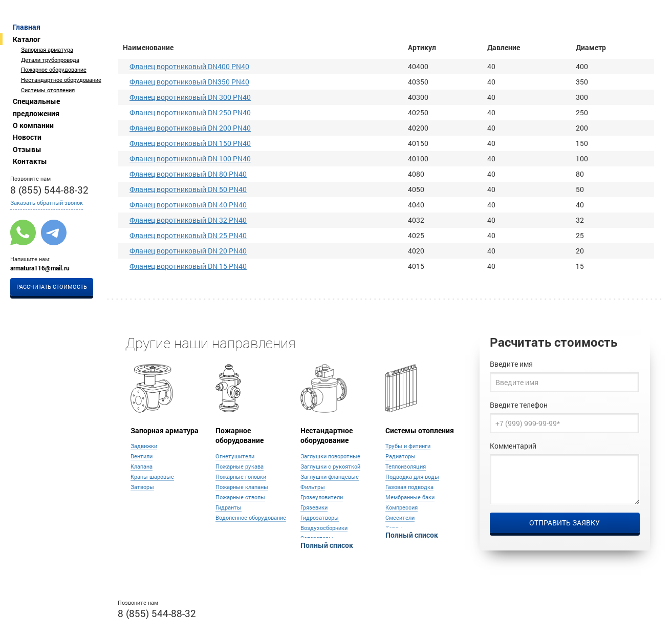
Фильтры (313, 487)
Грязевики (314, 507)
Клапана (142, 467)
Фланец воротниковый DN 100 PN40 (190, 158)
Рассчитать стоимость (52, 287)
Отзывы (27, 149)
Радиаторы (400, 456)
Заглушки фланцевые (330, 477)
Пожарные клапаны (242, 487)
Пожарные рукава (240, 467)
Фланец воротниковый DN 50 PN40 (188, 189)
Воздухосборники (324, 528)
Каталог (27, 39)
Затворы (142, 487)
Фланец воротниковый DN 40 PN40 (188, 205)
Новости (27, 137)
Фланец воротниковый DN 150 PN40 (190, 143)
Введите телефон (519, 405)
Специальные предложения (36, 107)
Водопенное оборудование (251, 518)
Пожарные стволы (240, 497)
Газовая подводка (409, 487)
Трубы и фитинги (408, 446)
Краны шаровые (152, 477)
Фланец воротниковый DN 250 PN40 (190, 112)
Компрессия (402, 507)
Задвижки (144, 446)
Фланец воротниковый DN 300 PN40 (190, 97)
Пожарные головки (241, 477)
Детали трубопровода (50, 60)
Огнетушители (235, 456)
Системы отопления (48, 90)
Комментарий (513, 446)
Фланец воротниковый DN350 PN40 (189, 82)
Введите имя (511, 364)
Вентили (142, 456)
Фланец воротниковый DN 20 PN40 (188, 251)
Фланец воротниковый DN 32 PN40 (188, 220)
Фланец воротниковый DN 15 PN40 (188, 266)
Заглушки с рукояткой (330, 467)
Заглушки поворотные (330, 456)
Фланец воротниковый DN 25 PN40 (188, 235)
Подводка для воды (412, 477)
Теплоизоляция (406, 467)
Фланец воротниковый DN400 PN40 (189, 66)
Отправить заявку (565, 523)
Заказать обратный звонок (47, 203)
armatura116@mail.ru (40, 268)
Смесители (400, 518)
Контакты (30, 161)
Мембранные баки (410, 497)
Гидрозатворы (320, 518)
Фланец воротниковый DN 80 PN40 (188, 174)
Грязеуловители (322, 497)
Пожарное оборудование (54, 70)
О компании (33, 125)
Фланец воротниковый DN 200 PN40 (190, 128)
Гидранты (229, 507)
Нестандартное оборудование (61, 80)
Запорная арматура (47, 50)
